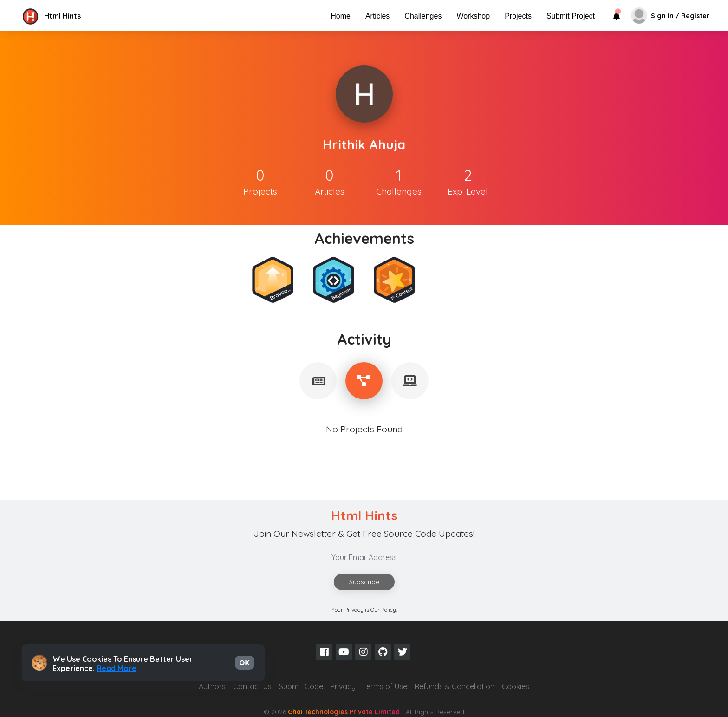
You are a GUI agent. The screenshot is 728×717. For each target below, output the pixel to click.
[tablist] (318, 381)
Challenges (423, 16)
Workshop (473, 16)
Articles (377, 16)
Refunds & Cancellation (455, 686)
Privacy (343, 686)
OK (245, 663)
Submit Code (301, 686)
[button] (99, 16)
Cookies (516, 686)
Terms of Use (385, 686)
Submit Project (571, 16)
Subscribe (364, 582)
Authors (212, 686)
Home (341, 16)
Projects (518, 16)
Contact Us (252, 686)
